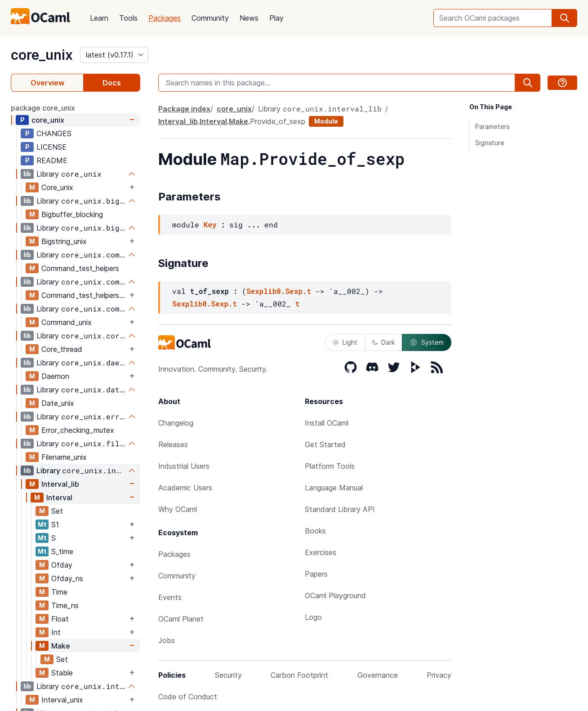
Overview (47, 83)
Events (170, 597)
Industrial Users (184, 466)
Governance (378, 675)
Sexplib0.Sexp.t (279, 291)
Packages (165, 18)
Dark (383, 342)
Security (228, 675)
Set (57, 511)
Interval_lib (60, 484)
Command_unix (67, 322)
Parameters (492, 127)
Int (56, 632)
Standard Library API (340, 509)
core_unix (42, 55)
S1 (55, 524)
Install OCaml (327, 423)
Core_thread (62, 349)
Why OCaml (178, 509)
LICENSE (51, 147)
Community (210, 18)
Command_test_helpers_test (84, 295)
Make (61, 646)
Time (59, 592)
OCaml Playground (335, 595)
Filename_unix (64, 457)
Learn (99, 18)
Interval (59, 498)
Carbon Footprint (299, 675)
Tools (128, 18)
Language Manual (334, 488)
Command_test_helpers (80, 268)
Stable (62, 673)
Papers (316, 574)
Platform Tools (330, 466)
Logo (313, 617)
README (52, 160)
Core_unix (57, 187)
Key (210, 224)
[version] (114, 55)
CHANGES (54, 133)
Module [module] (326, 121)
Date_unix (58, 403)
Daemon (55, 376)
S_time (62, 551)
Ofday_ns (67, 578)
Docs (112, 83)
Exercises (321, 552)
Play (276, 18)
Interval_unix (62, 700)
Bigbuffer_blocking (72, 214)
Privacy (439, 675)
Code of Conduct (188, 697)
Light (345, 342)
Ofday (62, 565)
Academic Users (185, 488)
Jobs (167, 640)
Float (60, 619)
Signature (490, 143)
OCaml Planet (181, 619)
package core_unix (43, 108)
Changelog (176, 423)
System (427, 342)
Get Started (325, 444)
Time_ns (65, 605)
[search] (565, 18)
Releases (173, 444)
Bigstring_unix (64, 241)
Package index (184, 109)
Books (315, 531)
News (249, 18)
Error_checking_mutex (78, 430)
